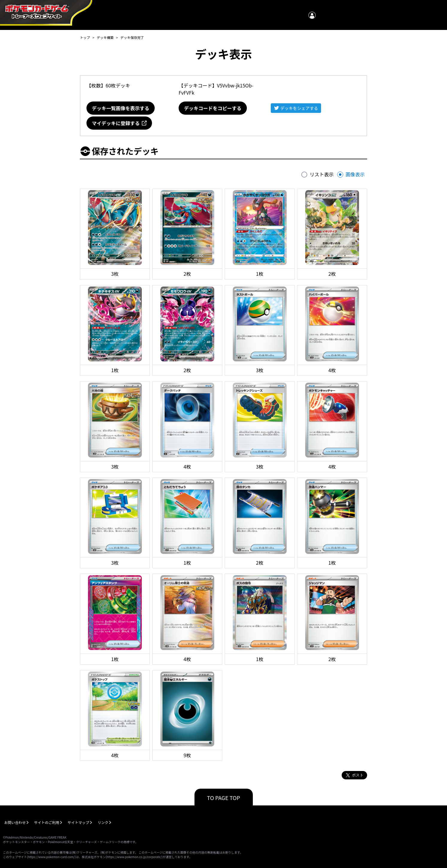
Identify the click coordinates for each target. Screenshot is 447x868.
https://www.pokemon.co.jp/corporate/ (134, 857)
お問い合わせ (15, 822)
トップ (85, 37)
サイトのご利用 (47, 822)
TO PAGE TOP (224, 798)
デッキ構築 (105, 37)
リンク (103, 822)
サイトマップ (78, 822)
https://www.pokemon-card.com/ (51, 857)
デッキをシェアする (299, 108)
